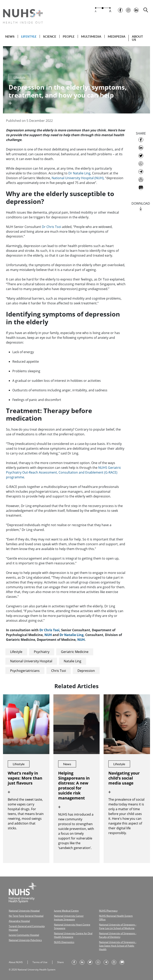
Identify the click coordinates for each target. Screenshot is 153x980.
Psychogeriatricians (25, 670)
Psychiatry (42, 652)
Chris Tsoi (59, 670)
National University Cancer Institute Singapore (69, 917)
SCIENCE (50, 36)
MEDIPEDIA (117, 36)
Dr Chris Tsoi (52, 227)
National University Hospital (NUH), (78, 178)
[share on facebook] (141, 140)
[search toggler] (146, 10)
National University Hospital (31, 661)
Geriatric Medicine (75, 652)
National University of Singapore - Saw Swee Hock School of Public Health (118, 945)
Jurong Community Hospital (24, 935)
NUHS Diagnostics (64, 942)
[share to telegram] (141, 171)
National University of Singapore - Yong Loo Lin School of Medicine (118, 926)
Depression (86, 670)
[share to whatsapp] (141, 163)
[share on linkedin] (141, 148)
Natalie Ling (73, 661)
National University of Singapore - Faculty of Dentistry (118, 935)
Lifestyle (16, 652)
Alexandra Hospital (19, 921)
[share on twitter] (141, 155)
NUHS (103, 467)
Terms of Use (40, 962)
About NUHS (16, 962)
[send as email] (141, 179)
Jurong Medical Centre (66, 910)
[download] (141, 209)
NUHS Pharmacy (108, 910)
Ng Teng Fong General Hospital (26, 915)
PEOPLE (69, 36)
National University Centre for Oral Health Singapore (73, 935)
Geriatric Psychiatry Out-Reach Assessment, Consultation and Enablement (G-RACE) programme (64, 472)
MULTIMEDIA (91, 36)
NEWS (10, 36)
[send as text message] (141, 187)
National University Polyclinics (25, 940)
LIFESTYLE (29, 36)
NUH (48, 634)
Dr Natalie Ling (79, 173)
